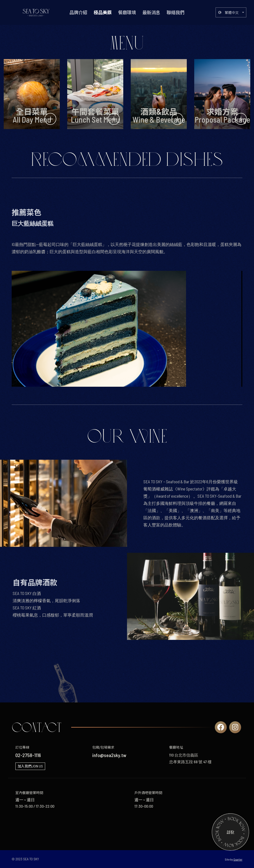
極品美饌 (103, 12)
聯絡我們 (176, 12)
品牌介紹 (78, 12)
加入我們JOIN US (30, 766)
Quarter (238, 859)
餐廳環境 (127, 12)
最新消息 (151, 12)
